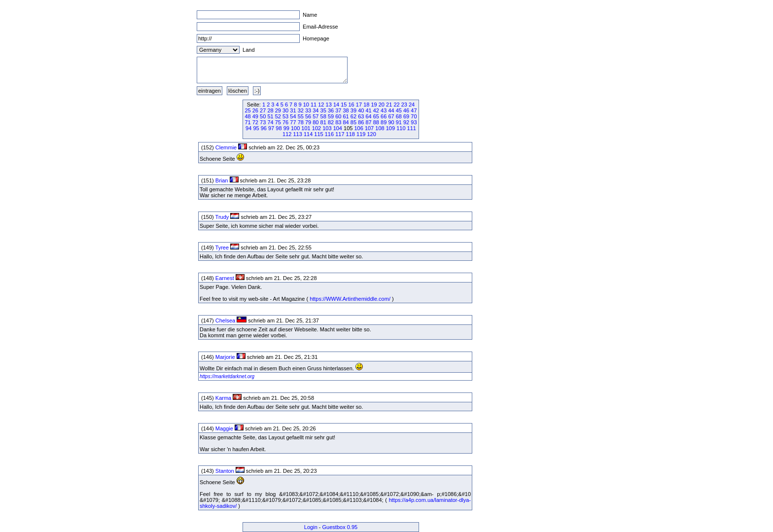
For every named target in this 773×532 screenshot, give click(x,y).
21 (389, 105)
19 (374, 105)
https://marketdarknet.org (227, 376)
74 (270, 122)
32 (301, 110)
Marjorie (225, 357)
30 (285, 110)
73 (263, 122)
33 (308, 110)
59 (331, 116)
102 (316, 128)
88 (376, 122)
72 (255, 122)
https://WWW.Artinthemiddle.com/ (350, 299)
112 (287, 134)
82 (331, 122)
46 (406, 110)
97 (271, 128)
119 (361, 134)
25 (247, 110)
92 (406, 122)
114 (308, 134)
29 (278, 110)
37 (338, 110)
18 (366, 105)
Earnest (225, 278)
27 (263, 110)
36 (331, 110)
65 (376, 116)
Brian (222, 180)
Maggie (224, 428)
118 (351, 134)
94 (248, 128)
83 (338, 122)
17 (359, 105)
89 (384, 122)
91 (399, 122)
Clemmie (226, 147)
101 (306, 128)
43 (384, 110)
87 (368, 122)
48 (247, 116)
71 (247, 122)
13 (329, 105)
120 (371, 134)
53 (285, 116)
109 (390, 128)
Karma (223, 398)
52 (278, 116)
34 (316, 110)
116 (329, 134)
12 (321, 105)
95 (256, 128)
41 (368, 110)
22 (396, 105)
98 (279, 128)
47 (414, 110)
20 (382, 105)
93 (414, 122)
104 (338, 128)
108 (380, 128)
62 (353, 116)
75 (278, 122)
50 (263, 116)
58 (323, 116)
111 (412, 128)
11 (314, 105)
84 (346, 122)
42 (376, 110)
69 (406, 116)
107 (369, 128)
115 (318, 134)
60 (338, 116)
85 (353, 122)
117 (340, 134)
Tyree (222, 248)
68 (399, 116)
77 (293, 122)
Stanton (225, 471)
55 (301, 116)
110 (401, 128)
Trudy (222, 217)
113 (297, 134)
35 (323, 110)
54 (293, 116)
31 (293, 110)
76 (285, 122)
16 (351, 105)
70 (414, 116)
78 (301, 122)
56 (308, 116)
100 (295, 128)
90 (391, 122)
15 (344, 105)
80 (316, 122)
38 (346, 110)
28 (270, 110)
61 (346, 116)
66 (384, 116)
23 (404, 105)
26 (255, 110)
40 (361, 110)
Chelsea (225, 320)
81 (323, 122)
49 (255, 116)
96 (264, 128)
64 (368, 116)
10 (306, 105)
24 (412, 105)
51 (270, 116)
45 (399, 110)
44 (391, 110)
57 (316, 116)
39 (353, 110)
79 (308, 122)
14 (336, 105)
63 (361, 116)
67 (391, 116)
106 (358, 128)
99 (286, 128)
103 (327, 128)
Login (311, 527)
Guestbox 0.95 (340, 527)
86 (361, 122)
